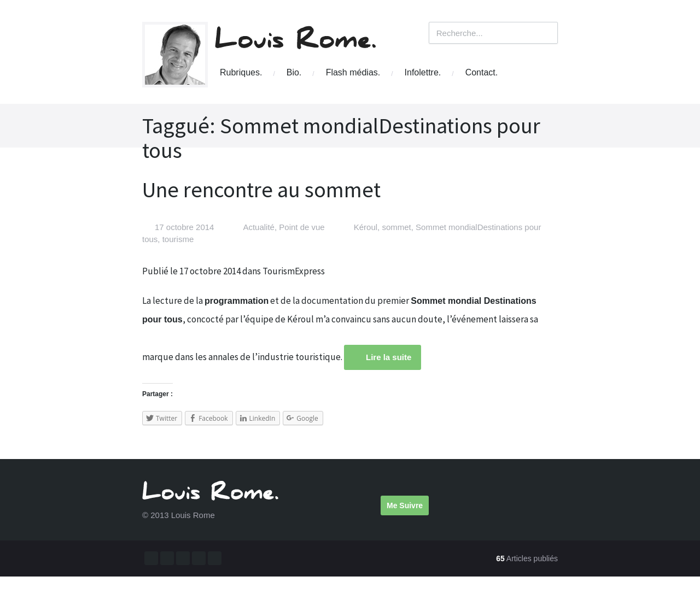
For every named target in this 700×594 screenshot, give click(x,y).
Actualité (259, 227)
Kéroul (366, 227)
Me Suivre (405, 505)
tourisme (178, 239)
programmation (237, 301)
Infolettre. (423, 72)
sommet (396, 227)
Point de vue (302, 227)
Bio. (294, 72)
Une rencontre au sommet (261, 190)
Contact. (482, 72)
